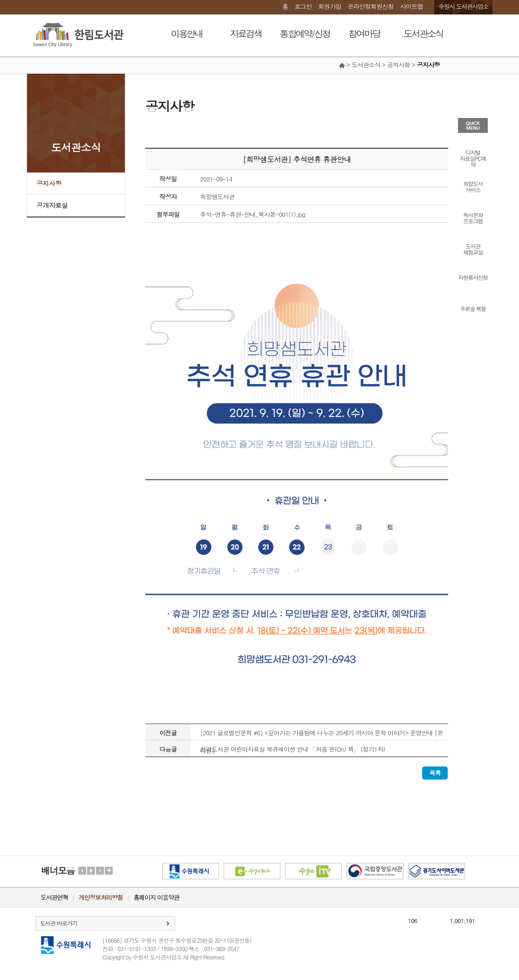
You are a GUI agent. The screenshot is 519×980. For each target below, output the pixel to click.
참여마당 (364, 33)
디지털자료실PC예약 (473, 158)
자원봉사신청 (473, 277)
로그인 (303, 6)
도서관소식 (423, 33)
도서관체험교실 (473, 248)
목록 (435, 773)
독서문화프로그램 (473, 217)
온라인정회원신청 (370, 6)
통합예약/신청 (305, 33)
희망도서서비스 (473, 186)
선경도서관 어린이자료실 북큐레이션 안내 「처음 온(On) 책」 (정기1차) (293, 749)
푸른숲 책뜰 (473, 308)
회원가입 (330, 6)
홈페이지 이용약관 (157, 897)
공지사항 (49, 183)
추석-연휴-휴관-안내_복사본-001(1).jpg (253, 214)
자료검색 (246, 33)
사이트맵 (412, 6)
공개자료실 (52, 205)
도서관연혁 (54, 897)
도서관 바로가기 (59, 923)
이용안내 (187, 33)
